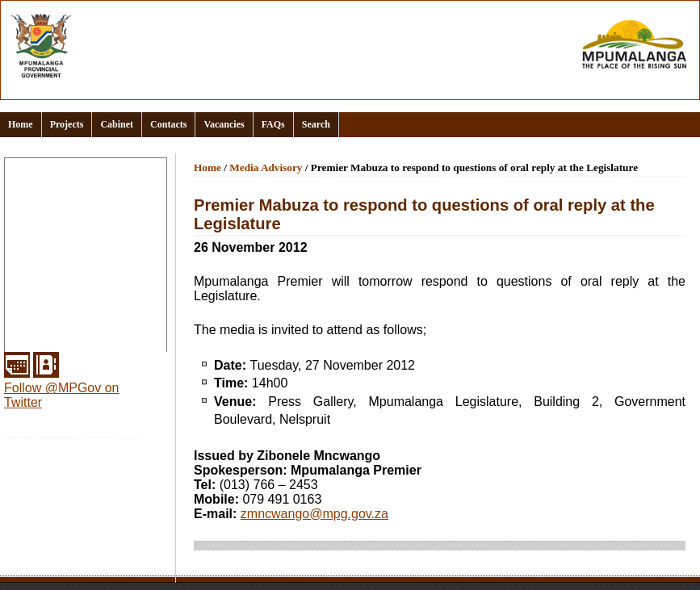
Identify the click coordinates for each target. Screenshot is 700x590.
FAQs (273, 124)
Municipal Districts (59, 323)
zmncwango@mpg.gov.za (314, 514)
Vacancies (224, 124)
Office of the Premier (65, 265)
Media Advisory (266, 167)
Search (316, 124)
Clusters (31, 207)
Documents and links (66, 226)
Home (21, 124)
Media (25, 303)
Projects (67, 124)
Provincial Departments (72, 284)
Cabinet (117, 124)
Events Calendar (53, 245)
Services (32, 342)
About (25, 187)
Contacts (168, 124)
